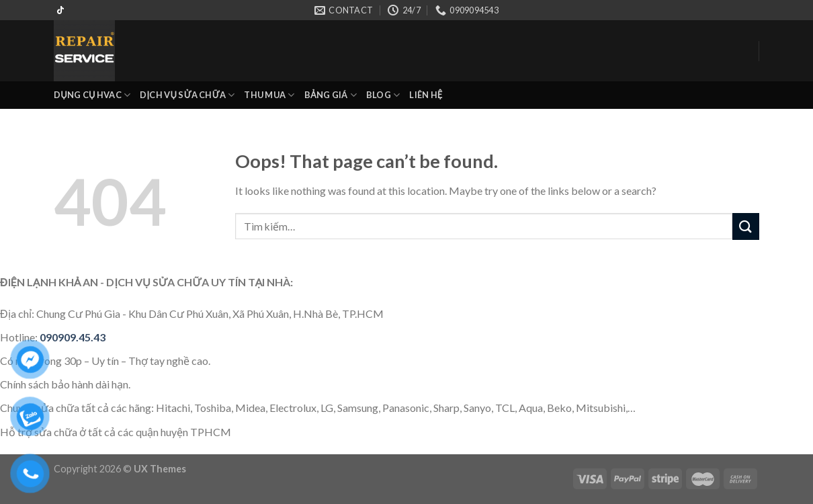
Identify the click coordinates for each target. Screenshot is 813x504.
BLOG (383, 95)
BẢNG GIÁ (331, 95)
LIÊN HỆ (426, 95)
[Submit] (746, 226)
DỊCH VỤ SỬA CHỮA (187, 95)
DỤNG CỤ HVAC (92, 95)
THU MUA (269, 95)
